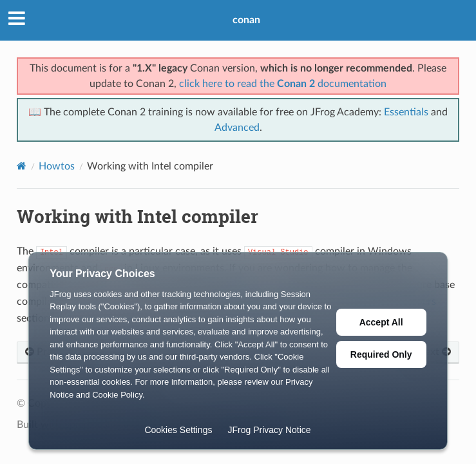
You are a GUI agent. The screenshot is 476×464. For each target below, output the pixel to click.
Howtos (57, 166)
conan (246, 20)
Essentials (406, 112)
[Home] (22, 166)
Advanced (237, 128)
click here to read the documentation (283, 84)
